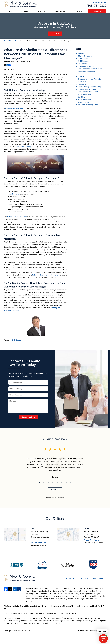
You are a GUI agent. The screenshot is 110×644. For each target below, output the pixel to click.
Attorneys (41, 11)
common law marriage (14, 108)
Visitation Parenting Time (88, 105)
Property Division (85, 99)
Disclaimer (73, 578)
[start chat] (103, 639)
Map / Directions (38, 543)
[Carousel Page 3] (48, 483)
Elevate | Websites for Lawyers (91, 631)
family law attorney (23, 146)
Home (10, 11)
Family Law (82, 84)
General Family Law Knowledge (90, 87)
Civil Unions (16, 340)
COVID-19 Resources (86, 56)
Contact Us (97, 11)
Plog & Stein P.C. (24, 631)
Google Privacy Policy (47, 613)
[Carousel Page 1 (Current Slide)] (39, 483)
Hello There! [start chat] (102, 631)
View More (55, 490)
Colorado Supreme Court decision (46, 275)
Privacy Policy (83, 578)
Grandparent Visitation (87, 89)
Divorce (81, 76)
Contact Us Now (28, 417)
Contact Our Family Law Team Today (24, 363)
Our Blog (81, 97)
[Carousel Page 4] (53, 483)
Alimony (81, 53)
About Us (25, 11)
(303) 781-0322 (97, 6)
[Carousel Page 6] (62, 483)
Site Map (93, 578)
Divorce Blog (13, 41)
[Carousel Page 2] (44, 483)
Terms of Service (65, 613)
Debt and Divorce (85, 74)
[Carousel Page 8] (71, 483)
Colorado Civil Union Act (17, 217)
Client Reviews (55, 439)
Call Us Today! (100, 3)
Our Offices (55, 518)
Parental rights (13, 194)
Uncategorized (84, 102)
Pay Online (80, 11)
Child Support (83, 61)
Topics (78, 49)
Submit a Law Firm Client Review (55, 498)
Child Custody (83, 59)
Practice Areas (60, 11)
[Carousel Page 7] (66, 483)
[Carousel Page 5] (57, 483)
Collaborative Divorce (86, 66)
